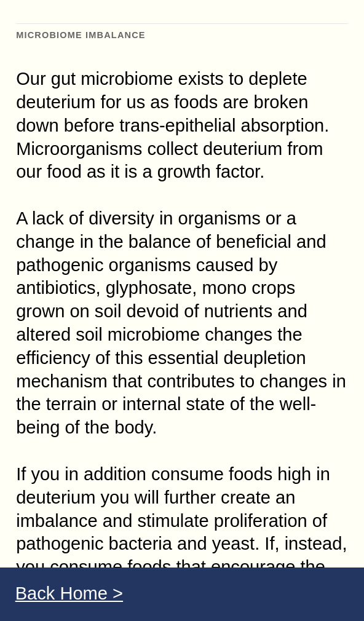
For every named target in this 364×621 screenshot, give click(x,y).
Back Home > (69, 593)
